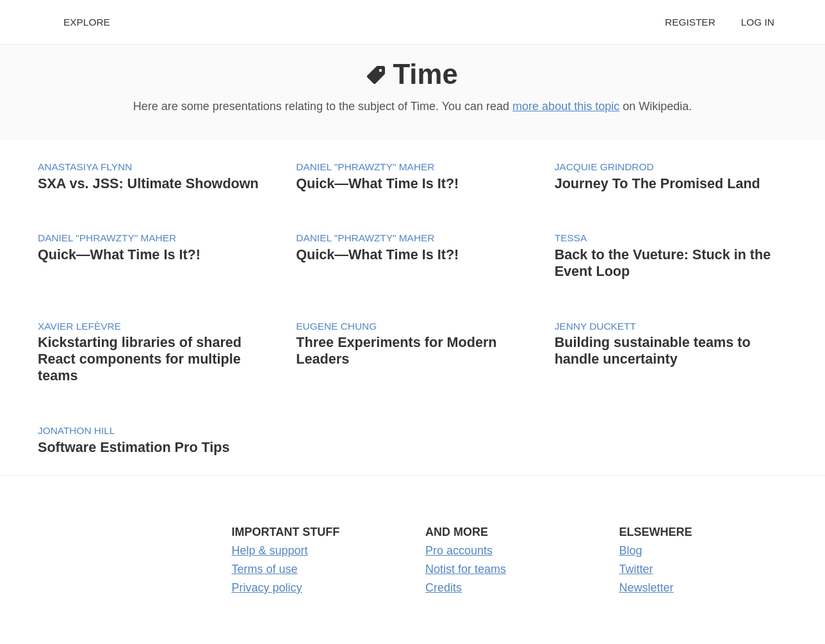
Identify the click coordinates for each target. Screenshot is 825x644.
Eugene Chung (336, 326)
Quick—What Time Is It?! (377, 183)
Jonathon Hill (76, 431)
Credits (444, 588)
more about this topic (566, 106)
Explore (87, 22)
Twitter (636, 569)
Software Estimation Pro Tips (134, 447)
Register (690, 22)
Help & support (270, 551)
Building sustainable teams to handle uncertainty (653, 350)
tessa (571, 238)
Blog (631, 551)
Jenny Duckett (595, 326)
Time (425, 74)
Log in (758, 22)
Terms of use (265, 569)
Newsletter (647, 588)
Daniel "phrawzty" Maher (365, 167)
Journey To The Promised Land (658, 183)
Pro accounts (459, 551)
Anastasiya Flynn (85, 167)
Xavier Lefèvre (79, 326)
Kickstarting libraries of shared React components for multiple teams (140, 359)
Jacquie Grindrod (604, 167)
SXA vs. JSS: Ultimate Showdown (148, 183)
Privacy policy (267, 588)
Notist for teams (466, 569)
